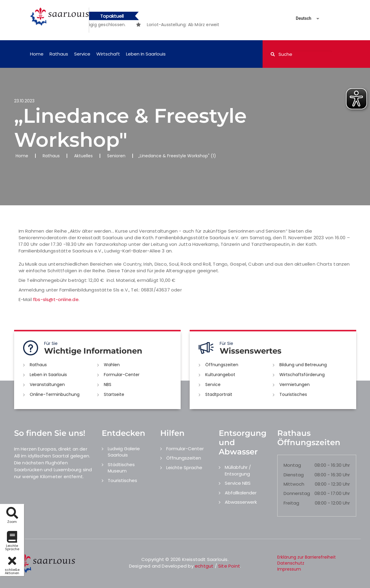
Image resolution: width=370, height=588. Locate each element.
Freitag (291, 503)
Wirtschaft (108, 54)
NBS (108, 384)
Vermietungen (295, 384)
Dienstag (294, 475)
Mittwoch (294, 484)
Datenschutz (291, 563)
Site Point (229, 566)
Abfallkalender (241, 493)
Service (82, 54)
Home (37, 54)
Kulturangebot (220, 375)
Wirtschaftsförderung (302, 375)
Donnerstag (297, 493)
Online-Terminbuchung (55, 394)
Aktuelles (83, 156)
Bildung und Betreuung (303, 365)
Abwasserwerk (241, 502)
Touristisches (293, 394)
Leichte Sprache (184, 467)
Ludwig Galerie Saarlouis (124, 452)
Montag (292, 465)
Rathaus (59, 54)
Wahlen (112, 365)
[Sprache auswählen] (300, 18)
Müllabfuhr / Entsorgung (238, 470)
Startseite (114, 394)
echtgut (204, 566)
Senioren (116, 156)
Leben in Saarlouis (146, 54)
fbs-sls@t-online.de (56, 299)
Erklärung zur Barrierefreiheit (307, 557)
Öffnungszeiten (222, 365)
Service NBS (238, 483)
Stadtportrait (219, 394)
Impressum (289, 569)
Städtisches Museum (121, 468)
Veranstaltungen (47, 384)
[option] (215, 25)
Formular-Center (122, 375)
